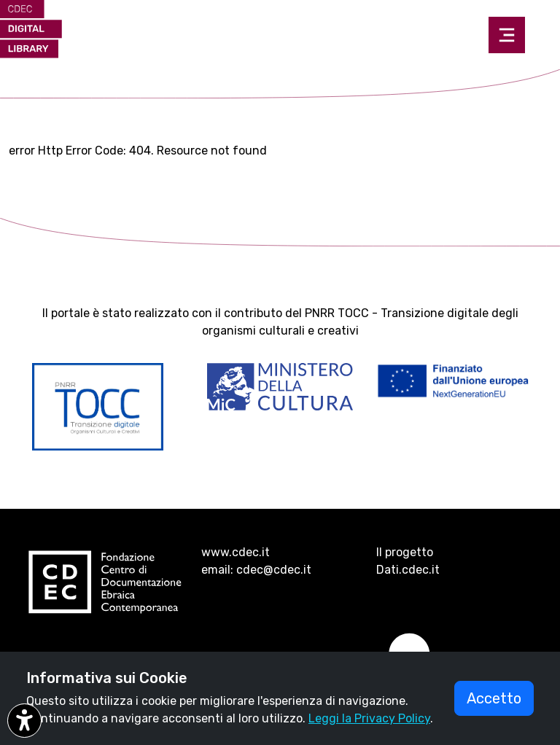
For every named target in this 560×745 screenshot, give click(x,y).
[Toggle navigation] (507, 35)
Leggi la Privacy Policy (369, 718)
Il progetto (405, 552)
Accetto (494, 698)
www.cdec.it (236, 552)
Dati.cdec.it (408, 570)
